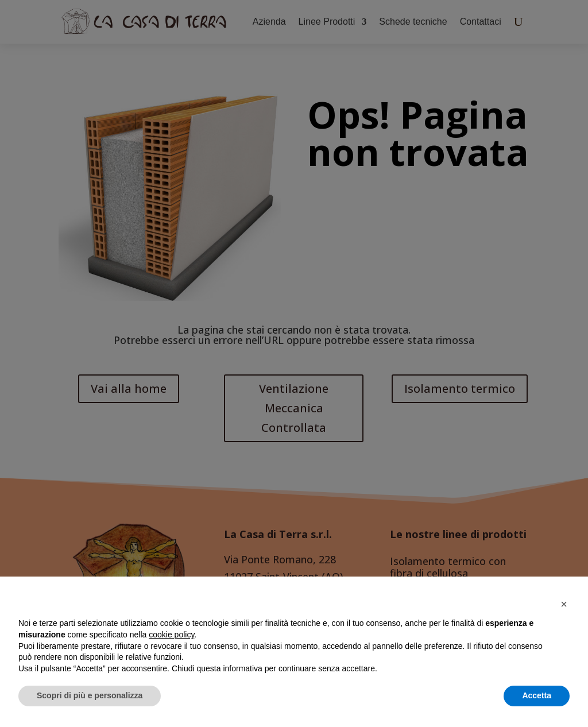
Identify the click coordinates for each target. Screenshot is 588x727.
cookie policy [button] (171, 635)
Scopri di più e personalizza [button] (90, 695)
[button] (564, 604)
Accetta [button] (537, 695)
